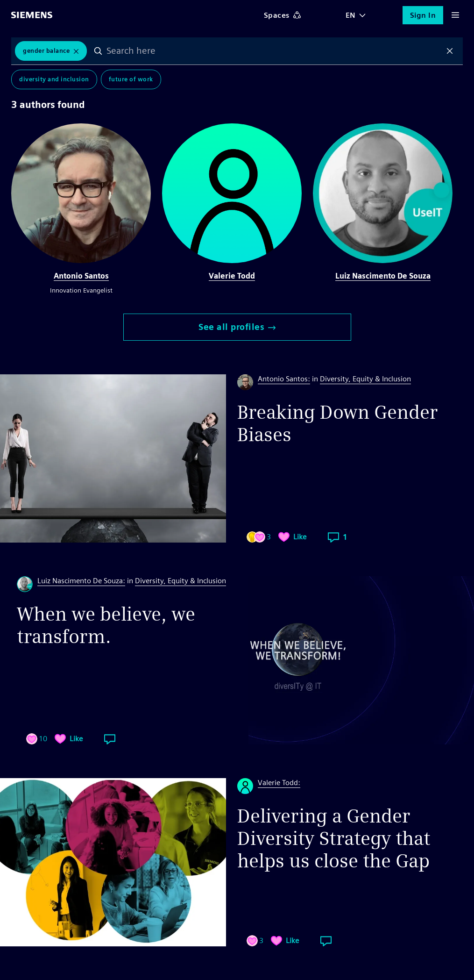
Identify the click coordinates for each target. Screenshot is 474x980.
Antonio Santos (81, 276)
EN (351, 15)
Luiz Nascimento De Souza (383, 276)
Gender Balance (46, 51)
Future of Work (131, 79)
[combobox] (274, 51)
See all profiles (237, 327)
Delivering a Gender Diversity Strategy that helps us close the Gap (334, 838)
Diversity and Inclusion (54, 79)
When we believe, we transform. (106, 625)
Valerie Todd (232, 276)
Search (98, 51)
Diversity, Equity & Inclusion (365, 379)
